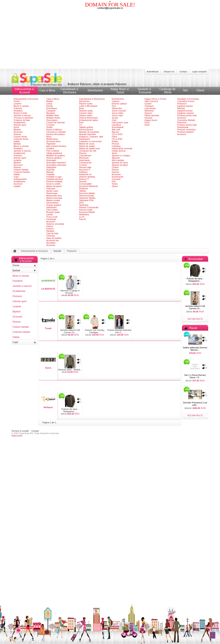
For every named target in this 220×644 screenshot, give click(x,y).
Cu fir (82, 217)
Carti (114, 120)
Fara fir (82, 219)
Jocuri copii (117, 115)
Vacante (148, 118)
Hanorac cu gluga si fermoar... (70, 292)
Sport (114, 153)
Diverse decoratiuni (56, 134)
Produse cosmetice (186, 130)
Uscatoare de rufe (88, 151)
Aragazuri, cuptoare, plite (91, 137)
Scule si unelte (53, 184)
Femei (17, 101)
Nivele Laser (52, 191)
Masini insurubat (54, 198)
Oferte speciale (152, 115)
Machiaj (181, 108)
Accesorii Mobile (87, 212)
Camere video (86, 113)
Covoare (50, 125)
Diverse (17, 134)
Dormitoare (52, 108)
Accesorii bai (52, 240)
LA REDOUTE (48, 289)
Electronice (84, 101)
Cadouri (116, 101)
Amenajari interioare (56, 163)
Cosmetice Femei (186, 101)
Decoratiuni (52, 120)
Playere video (86, 115)
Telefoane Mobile (87, 198)
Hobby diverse (119, 151)
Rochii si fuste (20, 113)
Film (114, 181)
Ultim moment (151, 101)
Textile (49, 127)
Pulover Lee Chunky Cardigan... (95, 331)
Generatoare (52, 203)
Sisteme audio (86, 111)
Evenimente (117, 177)
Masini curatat (53, 200)
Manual (50, 172)
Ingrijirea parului (185, 106)
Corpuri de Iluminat (55, 122)
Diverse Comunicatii (89, 207)
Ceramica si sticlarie (56, 132)
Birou (49, 137)
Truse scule (52, 217)
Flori (114, 106)
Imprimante (84, 160)
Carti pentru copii (120, 122)
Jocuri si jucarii (119, 111)
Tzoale (48, 328)
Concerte (116, 179)
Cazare (148, 104)
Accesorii (18, 132)
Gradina (50, 148)
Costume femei (21, 139)
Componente (85, 163)
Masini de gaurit (54, 186)
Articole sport (20, 125)
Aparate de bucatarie (89, 132)
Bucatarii (51, 113)
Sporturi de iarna (120, 163)
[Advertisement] (110, 39)
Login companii (199, 72)
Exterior (50, 229)
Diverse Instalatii (54, 181)
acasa (14, 252)
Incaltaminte (19, 122)
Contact (183, 72)
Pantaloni (18, 111)
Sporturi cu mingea (121, 155)
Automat (50, 170)
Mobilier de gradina (56, 155)
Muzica (115, 132)
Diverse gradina (54, 158)
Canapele (51, 111)
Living (49, 104)
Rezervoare (52, 193)
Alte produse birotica (56, 146)
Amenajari (51, 160)
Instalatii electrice (55, 179)
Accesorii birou (53, 141)
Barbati (17, 144)
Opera (115, 186)
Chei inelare (52, 210)
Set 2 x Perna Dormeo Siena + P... (195, 376)
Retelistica (84, 214)
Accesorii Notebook (88, 186)
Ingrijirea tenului (185, 111)
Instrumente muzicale (122, 148)
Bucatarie (51, 243)
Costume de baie (22, 120)
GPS (81, 203)
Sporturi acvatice (120, 165)
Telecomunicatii (86, 196)
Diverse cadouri (119, 104)
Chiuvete (51, 236)
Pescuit (115, 144)
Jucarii (115, 118)
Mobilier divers (53, 118)
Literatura (116, 125)
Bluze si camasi (21, 106)
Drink (147, 125)
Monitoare (84, 158)
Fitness (115, 170)
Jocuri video (118, 113)
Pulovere (18, 108)
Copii (16, 177)
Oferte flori (117, 108)
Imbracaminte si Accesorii (26, 99)
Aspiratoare (85, 139)
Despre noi (169, 72)
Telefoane (84, 205)
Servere (83, 181)
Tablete (82, 191)
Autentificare (153, 72)
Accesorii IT (85, 170)
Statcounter (17, 436)
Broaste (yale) (53, 212)
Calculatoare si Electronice (92, 99)
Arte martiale (118, 160)
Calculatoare (85, 155)
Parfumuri (182, 104)
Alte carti (116, 130)
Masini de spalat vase (89, 148)
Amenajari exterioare (56, 165)
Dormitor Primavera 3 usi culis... (195, 404)
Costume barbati (22, 172)
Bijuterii (17, 130)
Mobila (49, 101)
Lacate (50, 214)
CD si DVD (117, 134)
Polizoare (51, 189)
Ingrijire (17, 186)
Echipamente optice (89, 120)
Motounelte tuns (54, 196)
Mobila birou (52, 139)
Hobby (115, 141)
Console (83, 165)
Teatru (115, 184)
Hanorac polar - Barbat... (70, 370)
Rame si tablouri (54, 130)
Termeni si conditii (20, 431)
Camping (116, 146)
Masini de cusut (87, 144)
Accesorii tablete (87, 193)
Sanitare (50, 231)
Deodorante (183, 127)
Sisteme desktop (87, 177)
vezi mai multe (195, 319)
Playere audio (86, 104)
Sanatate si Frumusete (188, 99)
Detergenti (51, 167)
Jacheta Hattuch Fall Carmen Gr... (70, 331)
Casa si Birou (53, 99)
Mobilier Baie (53, 115)
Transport (149, 106)
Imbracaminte (20, 179)
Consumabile (85, 184)
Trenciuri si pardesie (23, 118)
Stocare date (85, 167)
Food (147, 122)
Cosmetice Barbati (186, 120)
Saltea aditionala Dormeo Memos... (195, 349)
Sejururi (148, 113)
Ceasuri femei (20, 137)
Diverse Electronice (88, 118)
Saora (48, 368)
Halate (17, 141)
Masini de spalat (87, 146)
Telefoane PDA (86, 200)
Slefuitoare (52, 207)
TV (80, 125)
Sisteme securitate (55, 224)
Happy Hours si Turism (155, 99)
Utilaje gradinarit (54, 153)
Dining (49, 106)
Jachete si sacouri (22, 115)
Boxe (82, 108)
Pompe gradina (54, 205)
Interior (50, 226)
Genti (16, 127)
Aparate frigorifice (88, 134)
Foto (81, 122)
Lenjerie (17, 104)
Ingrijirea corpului (186, 113)
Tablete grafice (86, 127)
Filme (114, 137)
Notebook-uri (85, 174)
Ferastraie (51, 219)
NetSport (48, 407)
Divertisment (118, 99)
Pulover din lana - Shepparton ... (70, 410)
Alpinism (116, 158)
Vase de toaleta (54, 238)
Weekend (149, 111)
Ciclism (115, 167)
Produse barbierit (186, 132)
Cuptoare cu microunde (90, 141)
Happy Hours (151, 120)
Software (83, 172)
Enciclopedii (118, 127)
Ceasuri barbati (21, 170)
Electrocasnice (86, 130)
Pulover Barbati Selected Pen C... (119, 331)
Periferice (84, 189)
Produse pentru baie (187, 115)
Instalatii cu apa (54, 177)
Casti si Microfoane (88, 106)
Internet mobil (86, 210)
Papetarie (51, 144)
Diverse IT (84, 179)
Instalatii (50, 174)
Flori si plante (53, 151)
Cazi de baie (52, 233)
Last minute (150, 108)
